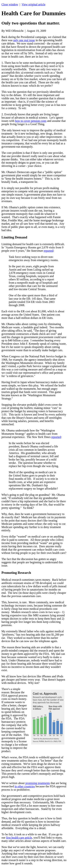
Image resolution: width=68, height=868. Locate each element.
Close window (10, 4)
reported (49, 251)
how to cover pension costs (31, 121)
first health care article (19, 838)
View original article (33, 4)
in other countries (25, 786)
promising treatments (38, 783)
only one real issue (24, 40)
